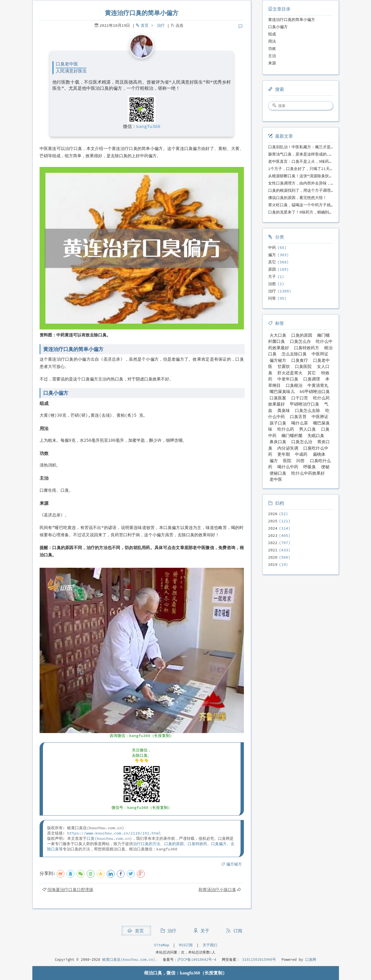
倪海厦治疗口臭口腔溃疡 (70, 890)
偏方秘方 (234, 864)
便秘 (325, 467)
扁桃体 (319, 454)
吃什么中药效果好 (308, 473)
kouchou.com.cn (113, 838)
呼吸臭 (310, 467)
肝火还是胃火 (290, 373)
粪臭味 (284, 410)
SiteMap (161, 945)
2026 (273, 514)
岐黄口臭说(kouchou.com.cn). (130, 960)
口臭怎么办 (300, 341)
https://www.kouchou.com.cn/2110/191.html (114, 833)
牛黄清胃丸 (318, 385)
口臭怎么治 (302, 442)
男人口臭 (307, 429)
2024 (273, 528)
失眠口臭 (316, 436)
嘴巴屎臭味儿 (282, 391)
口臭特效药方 (307, 348)
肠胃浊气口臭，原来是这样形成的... (301, 154)
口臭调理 (312, 379)
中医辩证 (320, 354)
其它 (272, 262)
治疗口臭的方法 (147, 844)
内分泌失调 (288, 448)
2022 (273, 543)
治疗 (161, 25)
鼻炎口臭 (278, 442)
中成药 (301, 454)
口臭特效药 (197, 844)
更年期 (284, 454)
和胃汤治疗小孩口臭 (217, 890)
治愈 (272, 284)
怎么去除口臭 (294, 354)
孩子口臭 (278, 423)
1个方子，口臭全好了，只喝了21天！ (301, 169)
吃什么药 (286, 429)
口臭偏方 (219, 844)
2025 (273, 521)
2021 (273, 550)
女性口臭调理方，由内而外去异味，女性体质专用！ (313, 183)
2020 (273, 557)
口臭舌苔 (298, 417)
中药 (272, 248)
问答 (272, 298)
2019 (273, 564)
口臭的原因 (174, 844)
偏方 (272, 255)
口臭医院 (303, 366)
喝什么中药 (288, 467)
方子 (272, 276)
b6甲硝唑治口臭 (315, 391)
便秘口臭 (278, 473)
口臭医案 (278, 398)
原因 (272, 269)
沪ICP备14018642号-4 (197, 960)
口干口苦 (300, 398)
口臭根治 (294, 385)
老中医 (276, 479)
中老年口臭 (288, 379)
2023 (273, 535)
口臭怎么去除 (307, 410)
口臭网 (310, 960)
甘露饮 (284, 366)
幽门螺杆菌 (292, 436)
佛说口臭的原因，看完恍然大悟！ (297, 198)
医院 (287, 461)
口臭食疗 (300, 360)
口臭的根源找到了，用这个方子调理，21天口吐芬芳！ (315, 190)
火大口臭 (278, 335)
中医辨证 (320, 417)
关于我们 (210, 945)
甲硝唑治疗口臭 (305, 404)
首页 (145, 25)
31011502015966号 (258, 960)
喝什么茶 (300, 423)
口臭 (91, 838)
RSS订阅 (186, 945)
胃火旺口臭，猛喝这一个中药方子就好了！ (305, 205)
